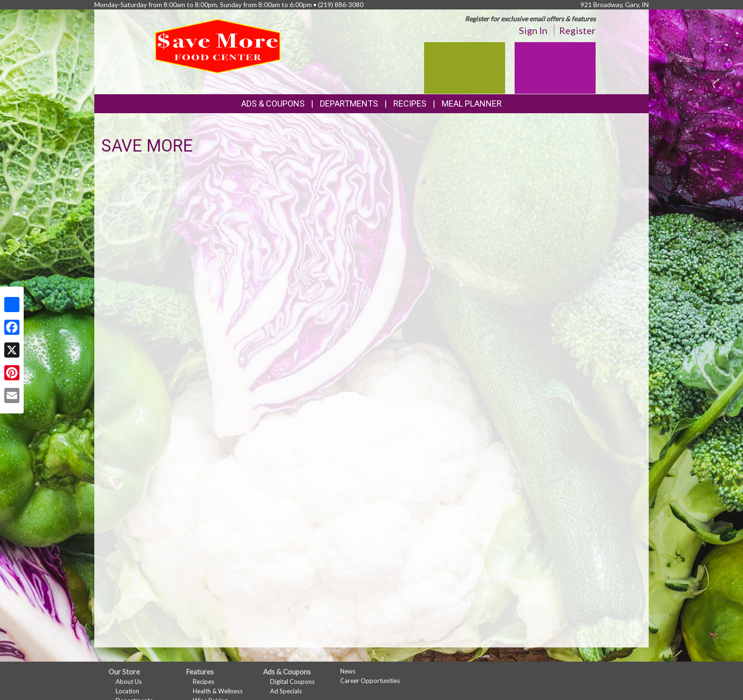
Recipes (410, 103)
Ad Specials (286, 691)
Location (127, 691)
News (348, 671)
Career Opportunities (370, 681)
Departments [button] (349, 103)
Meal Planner (472, 103)
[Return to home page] (218, 45)
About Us (129, 682)
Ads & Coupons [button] (273, 103)
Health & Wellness (218, 691)
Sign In (533, 30)
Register (577, 30)
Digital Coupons (292, 682)
